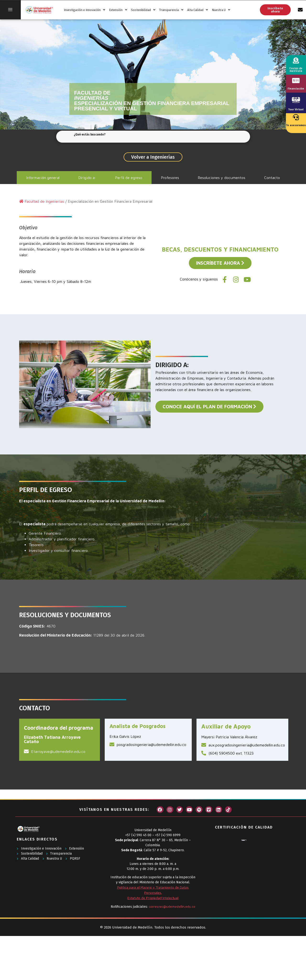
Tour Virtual (296, 109)
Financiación (296, 89)
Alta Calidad (198, 10)
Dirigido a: (87, 178)
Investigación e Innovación (85, 10)
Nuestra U (221, 10)
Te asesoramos (296, 125)
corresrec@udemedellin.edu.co (172, 906)
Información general (43, 178)
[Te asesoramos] (296, 117)
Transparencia (171, 10)
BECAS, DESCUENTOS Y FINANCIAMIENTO (220, 249)
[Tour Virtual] (296, 100)
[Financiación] (296, 81)
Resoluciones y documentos (221, 178)
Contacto (272, 178)
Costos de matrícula (296, 70)
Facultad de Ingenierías (44, 201)
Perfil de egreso (129, 178)
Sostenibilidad (143, 10)
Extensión (118, 10)
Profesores (170, 178)
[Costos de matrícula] (296, 60)
